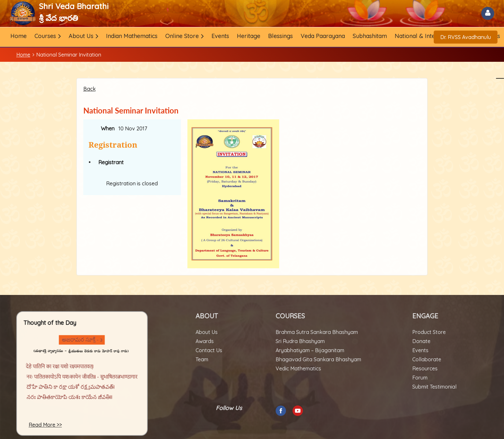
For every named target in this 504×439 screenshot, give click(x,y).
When (108, 128)
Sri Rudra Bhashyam (300, 341)
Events (420, 350)
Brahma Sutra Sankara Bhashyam (317, 332)
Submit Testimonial (434, 387)
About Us (207, 332)
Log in (488, 13)
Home (23, 55)
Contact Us (209, 350)
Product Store (429, 332)
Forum (420, 378)
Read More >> (45, 425)
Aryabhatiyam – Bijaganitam (310, 350)
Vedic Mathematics (298, 368)
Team (202, 359)
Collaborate (427, 359)
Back (89, 89)
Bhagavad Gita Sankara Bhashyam (318, 359)
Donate (421, 341)
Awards (205, 341)
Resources (425, 368)
